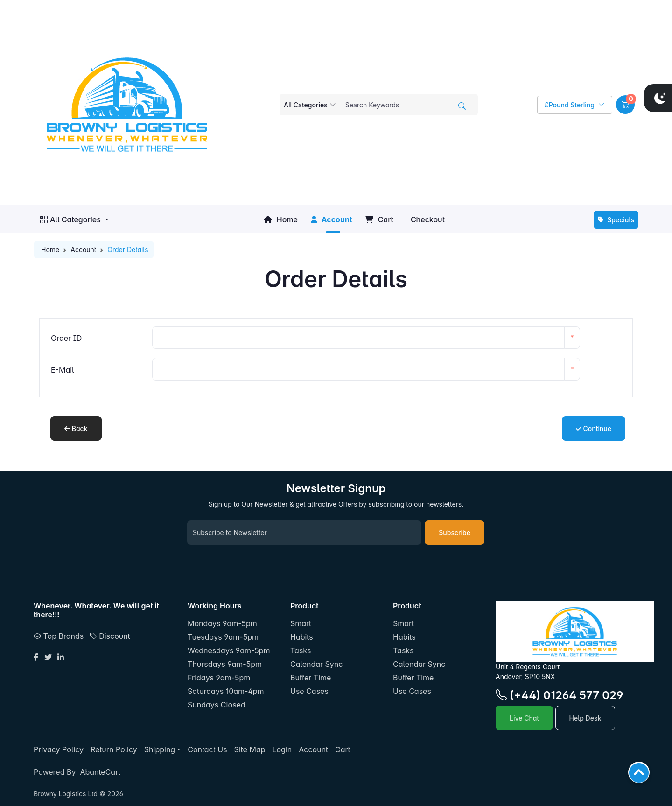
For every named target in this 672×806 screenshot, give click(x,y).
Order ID (66, 338)
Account (83, 250)
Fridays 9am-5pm (219, 678)
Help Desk (585, 718)
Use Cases (309, 691)
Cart (379, 219)
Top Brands (59, 636)
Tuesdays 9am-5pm (223, 637)
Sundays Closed (217, 705)
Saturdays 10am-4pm (226, 691)
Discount (110, 636)
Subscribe (455, 533)
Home (280, 219)
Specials (616, 220)
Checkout (427, 219)
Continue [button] (594, 428)
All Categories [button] (70, 219)
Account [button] (331, 219)
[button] (625, 105)
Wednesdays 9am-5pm (229, 650)
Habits (302, 637)
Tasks (301, 650)
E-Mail (63, 370)
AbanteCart (100, 772)
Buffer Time (311, 678)
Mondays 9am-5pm (222, 623)
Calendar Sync (316, 664)
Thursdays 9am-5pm (225, 664)
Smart (301, 623)
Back (76, 428)
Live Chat (524, 718)
